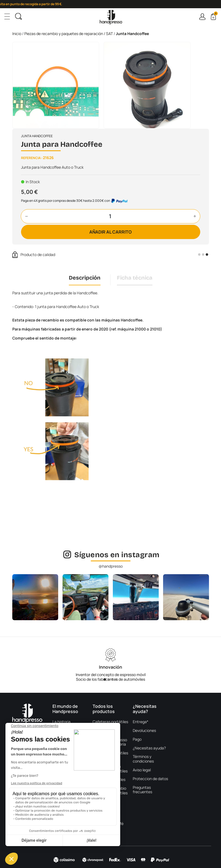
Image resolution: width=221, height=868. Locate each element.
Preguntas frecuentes (142, 790)
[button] (26, 216)
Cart (215, 14)
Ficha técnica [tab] (135, 278)
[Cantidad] (110, 216)
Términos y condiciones (143, 759)
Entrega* (141, 722)
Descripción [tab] (85, 278)
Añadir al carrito (110, 232)
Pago (137, 739)
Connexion (202, 17)
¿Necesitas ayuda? (149, 748)
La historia (61, 722)
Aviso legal (142, 770)
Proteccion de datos (150, 779)
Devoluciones (144, 731)
